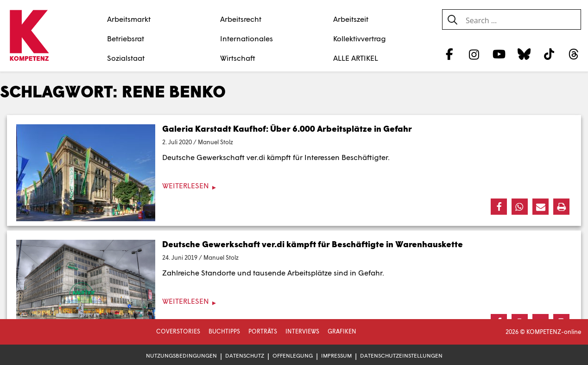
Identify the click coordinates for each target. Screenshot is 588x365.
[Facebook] (449, 54)
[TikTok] (549, 54)
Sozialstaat (126, 58)
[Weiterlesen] (294, 186)
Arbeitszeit (351, 19)
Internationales (247, 38)
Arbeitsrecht (241, 19)
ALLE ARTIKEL (356, 58)
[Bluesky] (524, 54)
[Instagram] (474, 54)
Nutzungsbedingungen (181, 355)
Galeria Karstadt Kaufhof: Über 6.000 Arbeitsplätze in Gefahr (287, 128)
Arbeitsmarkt (129, 19)
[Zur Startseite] (29, 36)
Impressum (336, 355)
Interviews (302, 331)
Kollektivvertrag (360, 38)
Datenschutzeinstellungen (401, 355)
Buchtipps (224, 331)
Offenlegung (293, 355)
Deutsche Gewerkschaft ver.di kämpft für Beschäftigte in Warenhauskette (313, 244)
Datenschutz (245, 355)
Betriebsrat (126, 38)
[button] (499, 207)
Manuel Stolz (215, 142)
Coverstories (178, 331)
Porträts (263, 331)
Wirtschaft (238, 58)
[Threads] (574, 54)
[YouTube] (499, 54)
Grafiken (342, 331)
